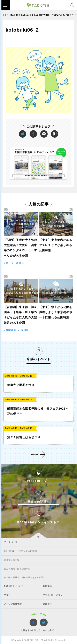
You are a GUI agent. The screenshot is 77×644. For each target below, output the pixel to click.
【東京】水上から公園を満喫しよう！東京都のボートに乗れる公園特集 (56, 312)
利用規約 (47, 586)
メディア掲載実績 (13, 604)
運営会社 (47, 604)
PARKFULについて (14, 586)
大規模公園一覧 (12, 560)
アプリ (7, 595)
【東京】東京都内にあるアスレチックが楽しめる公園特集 (56, 245)
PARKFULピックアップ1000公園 (21, 551)
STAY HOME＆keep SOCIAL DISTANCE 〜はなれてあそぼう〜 (42, 15)
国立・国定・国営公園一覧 (17, 569)
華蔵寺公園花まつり (21, 385)
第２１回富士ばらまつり (24, 437)
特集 (6, 209)
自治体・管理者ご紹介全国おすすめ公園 (24, 577)
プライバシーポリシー (54, 595)
